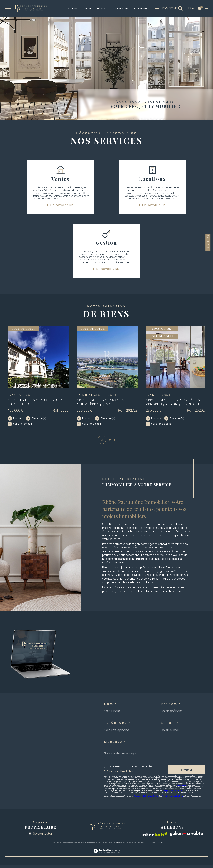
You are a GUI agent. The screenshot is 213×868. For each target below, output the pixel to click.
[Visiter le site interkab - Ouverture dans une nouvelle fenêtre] (154, 838)
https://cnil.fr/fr (182, 789)
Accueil (73, 8)
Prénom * (171, 708)
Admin (134, 846)
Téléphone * (118, 727)
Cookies (160, 846)
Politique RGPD (150, 846)
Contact (208, 242)
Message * (115, 746)
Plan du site (113, 846)
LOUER (88, 8)
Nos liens (141, 846)
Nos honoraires (102, 846)
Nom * (111, 708)
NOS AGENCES (142, 8)
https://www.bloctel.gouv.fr (174, 794)
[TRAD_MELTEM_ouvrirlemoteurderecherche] (172, 8)
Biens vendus (120, 8)
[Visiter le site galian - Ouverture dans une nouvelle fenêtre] (187, 838)
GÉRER (101, 8)
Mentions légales (125, 846)
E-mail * (170, 727)
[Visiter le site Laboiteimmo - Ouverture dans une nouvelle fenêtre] (106, 858)
